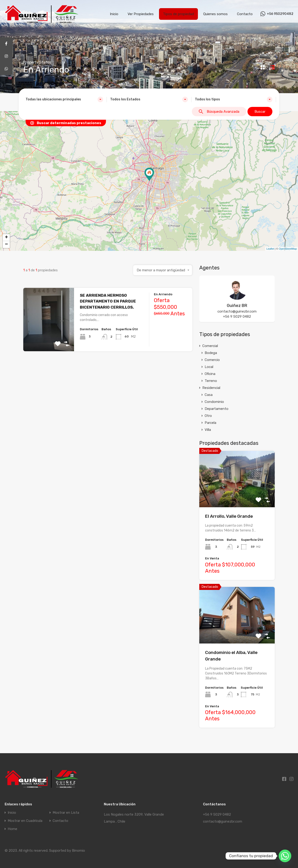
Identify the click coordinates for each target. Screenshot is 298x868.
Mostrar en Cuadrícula (25, 821)
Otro (208, 416)
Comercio (212, 360)
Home (12, 829)
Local (209, 367)
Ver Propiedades (141, 14)
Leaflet (270, 249)
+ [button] (6, 238)
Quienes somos (215, 14)
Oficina (210, 374)
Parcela (210, 423)
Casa (209, 395)
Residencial (211, 388)
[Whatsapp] (285, 856)
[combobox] (64, 99)
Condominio (214, 402)
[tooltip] (6, 44)
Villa (208, 430)
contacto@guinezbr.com (237, 311)
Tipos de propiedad (178, 14)
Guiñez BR (237, 306)
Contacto (245, 14)
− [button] (6, 245)
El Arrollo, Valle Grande (229, 516)
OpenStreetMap (288, 249)
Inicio (114, 14)
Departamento (217, 409)
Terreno (211, 381)
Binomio (78, 851)
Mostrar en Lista (66, 813)
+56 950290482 (280, 14)
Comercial (210, 346)
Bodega (211, 353)
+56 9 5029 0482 (237, 317)
